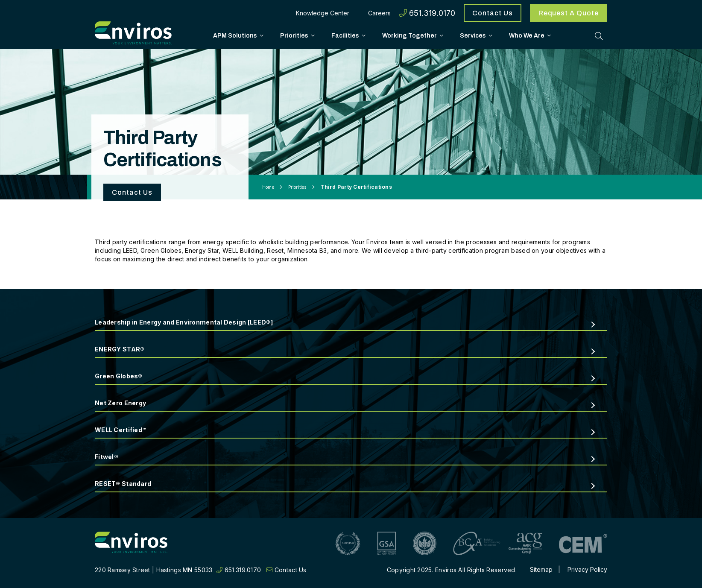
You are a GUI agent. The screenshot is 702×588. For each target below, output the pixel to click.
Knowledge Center (323, 13)
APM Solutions (235, 35)
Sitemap (541, 569)
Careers (379, 13)
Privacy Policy (587, 569)
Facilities (345, 35)
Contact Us (493, 13)
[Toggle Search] (599, 35)
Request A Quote (569, 13)
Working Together (409, 35)
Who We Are (527, 35)
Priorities (294, 35)
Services (473, 35)
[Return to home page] (131, 543)
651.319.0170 (427, 13)
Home (268, 187)
